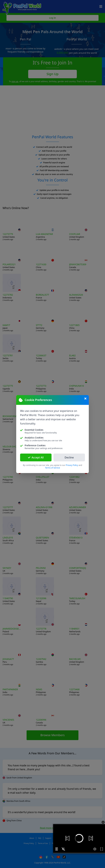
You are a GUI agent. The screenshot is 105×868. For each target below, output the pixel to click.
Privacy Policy (72, 465)
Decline (69, 457)
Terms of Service (52, 468)
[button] (78, 838)
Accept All (36, 457)
